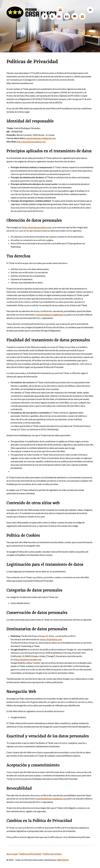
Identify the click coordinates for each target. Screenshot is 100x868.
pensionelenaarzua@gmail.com (41, 138)
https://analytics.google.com (28, 659)
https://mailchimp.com (51, 639)
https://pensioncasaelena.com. (37, 227)
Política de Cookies (52, 854)
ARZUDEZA (63, 860)
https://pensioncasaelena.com (31, 142)
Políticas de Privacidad (30, 854)
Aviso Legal (12, 854)
